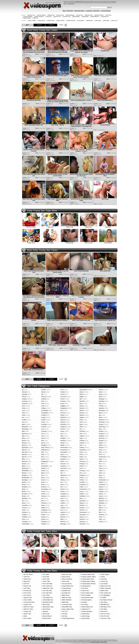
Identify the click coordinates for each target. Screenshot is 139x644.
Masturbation (83, 390)
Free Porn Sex (105, 616)
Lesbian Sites (85, 614)
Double (43, 468)
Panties (82, 447)
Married (63, 522)
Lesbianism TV (86, 609)
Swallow (101, 436)
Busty (24, 503)
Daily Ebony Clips (48, 607)
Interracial (63, 468)
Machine (63, 517)
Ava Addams (81, 21)
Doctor (43, 459)
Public (81, 487)
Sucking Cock (105, 17)
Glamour (63, 420)
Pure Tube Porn (48, 586)
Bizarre (24, 464)
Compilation (45, 413)
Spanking (102, 410)
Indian (62, 461)
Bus (23, 501)
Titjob (100, 461)
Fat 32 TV (65, 611)
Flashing (44, 522)
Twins (100, 473)
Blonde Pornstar (99, 15)
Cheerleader (26, 524)
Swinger (101, 441)
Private (82, 480)
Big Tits (24, 457)
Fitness (43, 519)
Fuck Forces (89, 242)
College (43, 408)
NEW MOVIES (79, 11)
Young (101, 522)
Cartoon (24, 508)
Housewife (63, 452)
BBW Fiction (66, 595)
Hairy (62, 436)
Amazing (25, 401)
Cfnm (24, 519)
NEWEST (39, 25)
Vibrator (101, 489)
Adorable (25, 394)
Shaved (82, 519)
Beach (24, 441)
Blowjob (24, 475)
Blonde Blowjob (70, 15)
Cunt (43, 434)
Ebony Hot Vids (67, 574)
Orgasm (82, 436)
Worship (101, 515)
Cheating (25, 522)
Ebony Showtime (67, 579)
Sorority (101, 406)
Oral (81, 434)
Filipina (43, 508)
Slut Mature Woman (106, 600)
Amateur (24, 399)
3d (23, 390)
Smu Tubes (46, 595)
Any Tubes (46, 574)
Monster (82, 408)
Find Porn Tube (106, 618)
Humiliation (64, 457)
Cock (43, 404)
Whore (101, 508)
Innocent (63, 464)
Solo (100, 404)
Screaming (83, 512)
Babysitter (25, 427)
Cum (43, 429)
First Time (44, 512)
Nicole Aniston (61, 21)
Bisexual (24, 461)
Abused (24, 392)
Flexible (43, 524)
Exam (43, 482)
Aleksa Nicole (51, 21)
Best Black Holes (48, 602)
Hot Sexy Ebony (67, 584)
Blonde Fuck (32, 15)
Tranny (101, 468)
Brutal (24, 496)
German (63, 413)
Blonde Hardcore (39, 17)
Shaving (82, 522)
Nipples (82, 417)
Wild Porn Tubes (108, 547)
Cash (24, 510)
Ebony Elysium (47, 616)
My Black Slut (66, 591)
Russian (82, 508)
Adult (89, 563)
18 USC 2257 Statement (95, 642)
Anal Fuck (49, 17)
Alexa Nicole (42, 21)
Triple (100, 471)
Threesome (102, 457)
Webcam (101, 501)
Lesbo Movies (85, 618)
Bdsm (24, 438)
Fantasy (44, 496)
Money (82, 406)
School (82, 510)
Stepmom (102, 420)
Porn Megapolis (105, 595)
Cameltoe (25, 505)
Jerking (63, 480)
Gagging (63, 406)
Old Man (82, 431)
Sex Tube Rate (47, 591)
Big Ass (24, 445)
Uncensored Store (69, 547)
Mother (82, 410)
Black (24, 466)
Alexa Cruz (115, 21)
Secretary (82, 515)
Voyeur (101, 496)
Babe (24, 424)
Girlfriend (63, 417)
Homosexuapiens (86, 600)
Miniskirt (82, 401)
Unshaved (102, 485)
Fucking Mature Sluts (88, 579)
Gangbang (63, 408)
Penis (81, 454)
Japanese (63, 475)
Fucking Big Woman (68, 618)
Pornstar (82, 471)
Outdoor (82, 443)
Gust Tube (46, 577)
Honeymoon (64, 450)
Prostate (82, 482)
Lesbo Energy (85, 616)
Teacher (101, 447)
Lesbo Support (105, 574)
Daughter (44, 445)
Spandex (101, 408)
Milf (81, 399)
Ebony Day (46, 614)
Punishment (83, 489)
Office (81, 427)
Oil (80, 429)
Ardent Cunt (69, 226)
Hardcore (63, 441)
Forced (62, 394)
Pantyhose (83, 450)
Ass (23, 417)
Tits (100, 464)
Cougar (43, 417)
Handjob (63, 438)
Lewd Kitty (104, 579)
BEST (27, 25)
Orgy (81, 438)
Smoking (101, 401)
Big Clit (24, 450)
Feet (42, 501)
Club (43, 401)
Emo (43, 475)
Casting (24, 512)
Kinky (62, 485)
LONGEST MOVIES (93, 11)
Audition (24, 420)
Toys (100, 466)
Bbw (23, 436)
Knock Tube (46, 581)
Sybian (101, 443)
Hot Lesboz (85, 604)
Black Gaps (46, 604)
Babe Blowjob (27, 18)
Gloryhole (63, 424)
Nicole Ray (98, 21)
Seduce (82, 517)
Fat (42, 498)
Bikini (24, 459)
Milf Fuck (36, 18)
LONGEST (51, 25)
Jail (61, 473)
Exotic (43, 485)
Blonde (24, 473)
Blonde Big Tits (95, 17)
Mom (81, 404)
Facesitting (44, 489)
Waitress (101, 498)
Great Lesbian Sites (87, 593)
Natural (82, 415)
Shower (101, 390)
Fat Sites (65, 614)
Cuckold (44, 427)
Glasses (63, 422)
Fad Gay (65, 616)
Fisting (43, 517)
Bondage (25, 480)
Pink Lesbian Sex (106, 593)
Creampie (44, 424)
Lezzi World (104, 584)
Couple (43, 420)
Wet (100, 505)
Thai (100, 454)
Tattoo (101, 445)
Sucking (101, 434)
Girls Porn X (104, 611)
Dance (43, 443)
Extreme (44, 487)
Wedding (101, 503)
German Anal (60, 15)
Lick (62, 510)
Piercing (82, 461)
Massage (63, 524)
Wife (100, 510)
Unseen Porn (89, 547)
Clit (42, 394)
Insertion (63, 466)
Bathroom (25, 434)
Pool (81, 468)
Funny (62, 404)
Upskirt (101, 487)
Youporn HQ (50, 563)
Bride (24, 489)
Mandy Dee (90, 21)
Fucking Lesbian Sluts (88, 574)
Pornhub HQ (69, 242)
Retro (81, 498)
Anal (23, 406)
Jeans (62, 478)
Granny (63, 429)
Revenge (82, 501)
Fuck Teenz (85, 588)
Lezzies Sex (104, 581)
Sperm (101, 413)
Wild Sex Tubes (31, 563)
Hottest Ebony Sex (68, 586)
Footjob (63, 392)
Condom (44, 415)
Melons (82, 394)
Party (81, 452)
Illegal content (104, 642)
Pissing (82, 464)
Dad (42, 441)
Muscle (82, 413)
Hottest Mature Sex (87, 607)
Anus (23, 410)
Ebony (43, 473)
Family (43, 494)
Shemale (82, 524)
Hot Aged (84, 602)
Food (62, 390)
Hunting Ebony (67, 588)
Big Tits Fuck (57, 17)
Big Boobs (25, 447)
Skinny (101, 394)
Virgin (100, 494)
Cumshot (44, 431)
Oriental (82, 441)
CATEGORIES (106, 11)
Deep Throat (45, 447)
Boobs (24, 482)
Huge (62, 454)
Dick (42, 452)
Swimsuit (101, 438)
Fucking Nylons (86, 586)
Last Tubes (50, 242)
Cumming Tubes (67, 604)
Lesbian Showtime (87, 611)
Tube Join (50, 226)
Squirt (101, 417)
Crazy (43, 422)
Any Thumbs (108, 563)
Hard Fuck (109, 15)
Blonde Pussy (89, 15)
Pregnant (82, 475)
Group (62, 431)
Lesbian (63, 508)
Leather (63, 503)
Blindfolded (25, 471)
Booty (24, 485)
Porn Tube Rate (48, 584)
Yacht (100, 517)
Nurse (81, 422)
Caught (24, 515)
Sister (100, 392)
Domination (45, 466)
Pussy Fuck (80, 15)
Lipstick (63, 515)
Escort (43, 480)
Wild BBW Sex (105, 604)
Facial (43, 491)
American (25, 404)
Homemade (64, 447)
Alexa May (106, 21)
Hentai (62, 443)
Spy (100, 415)
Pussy (81, 491)
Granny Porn (85, 591)
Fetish (43, 505)
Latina (62, 501)
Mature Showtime (106, 588)
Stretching (102, 427)
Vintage (101, 491)
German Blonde (42, 15)
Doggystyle (44, 461)
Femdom (44, 503)
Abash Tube (69, 563)
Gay (62, 410)
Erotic (43, 478)
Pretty (81, 478)
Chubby (43, 390)
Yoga (100, 519)
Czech (43, 438)
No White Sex (66, 593)
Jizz (61, 482)
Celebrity (25, 517)
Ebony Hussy (66, 577)
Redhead (82, 496)
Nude (81, 420)
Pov (81, 473)
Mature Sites (104, 591)
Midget (82, 397)
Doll (42, 464)
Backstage (25, 429)
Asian (24, 415)
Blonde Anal (51, 15)
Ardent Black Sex (48, 600)
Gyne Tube (46, 579)
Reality (82, 494)
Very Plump (104, 602)
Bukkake (25, 498)
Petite (81, 459)
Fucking (63, 401)
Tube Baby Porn (48, 598)
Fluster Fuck (31, 242)
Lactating (63, 494)
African (24, 397)
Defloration (44, 450)
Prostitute (82, 485)
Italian (62, 471)
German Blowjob (28, 17)
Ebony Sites (66, 581)
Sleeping (101, 399)
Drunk (43, 471)
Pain (81, 445)
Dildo (43, 454)
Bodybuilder (25, 478)
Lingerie (63, 512)
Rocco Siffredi (32, 21)
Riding (81, 503)
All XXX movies (31, 226)
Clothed (43, 399)
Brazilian (25, 487)
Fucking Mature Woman (88, 584)
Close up (44, 397)
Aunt (23, 422)
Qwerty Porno (31, 547)
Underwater (102, 480)
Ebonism (45, 611)
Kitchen (63, 489)
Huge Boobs (85, 17)
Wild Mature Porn (106, 607)
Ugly (100, 475)
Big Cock (25, 452)
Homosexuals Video (87, 598)
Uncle (100, 478)
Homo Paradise (86, 595)
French (62, 399)
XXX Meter (104, 609)
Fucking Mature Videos (88, 581)
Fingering (44, 510)
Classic (43, 392)
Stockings (102, 422)
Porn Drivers (108, 242)
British (24, 491)
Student (101, 431)
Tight (100, 459)
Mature (82, 392)
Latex (62, 498)
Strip (100, 429)
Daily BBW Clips (67, 607)
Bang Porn (89, 226)
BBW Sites (65, 602)
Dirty (43, 457)
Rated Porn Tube (48, 588)
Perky (81, 457)
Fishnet (43, 515)
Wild (100, 512)
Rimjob (82, 505)
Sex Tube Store (48, 593)
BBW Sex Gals (67, 598)
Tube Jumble (50, 547)
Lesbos (103, 577)
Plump (81, 466)
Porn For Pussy (105, 614)
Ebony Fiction (47, 618)
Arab (23, 413)
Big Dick (24, 454)
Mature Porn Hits (106, 586)
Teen (100, 452)
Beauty (24, 443)
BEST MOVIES (68, 11)
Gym (62, 434)
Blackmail (25, 468)
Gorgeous (63, 427)
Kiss (62, 487)
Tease (101, 450)
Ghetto (62, 415)
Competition (45, 410)
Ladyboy (63, 496)
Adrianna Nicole (71, 21)
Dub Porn (108, 226)
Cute (43, 436)
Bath (23, 431)
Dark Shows (46, 609)
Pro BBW (103, 598)
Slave (100, 397)
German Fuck (67, 17)
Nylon (81, 424)
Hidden (62, 445)
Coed (43, 406)
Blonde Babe (76, 17)
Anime (24, 408)
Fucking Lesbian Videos (88, 577)
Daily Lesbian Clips (68, 609)
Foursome (63, 397)
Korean (63, 491)
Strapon (101, 424)
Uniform (101, 482)
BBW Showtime (67, 600)
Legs (62, 505)
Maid (62, 519)
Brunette (24, 494)
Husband (63, 459)
